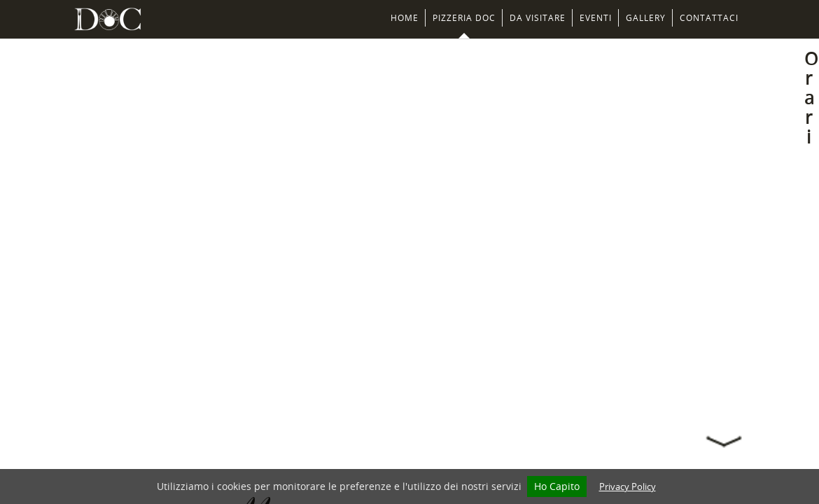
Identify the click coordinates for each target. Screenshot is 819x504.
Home (405, 17)
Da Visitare (538, 17)
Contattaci (709, 17)
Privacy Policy (628, 486)
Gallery (646, 17)
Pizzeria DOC (464, 17)
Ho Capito (557, 486)
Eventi (596, 17)
